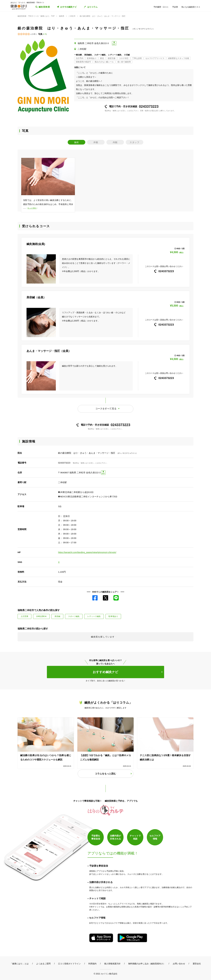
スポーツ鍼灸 (74, 616)
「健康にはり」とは (19, 964)
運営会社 (197, 964)
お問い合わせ (179, 964)
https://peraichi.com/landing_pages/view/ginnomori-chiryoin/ (87, 552)
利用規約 (92, 964)
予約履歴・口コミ (161, 7)
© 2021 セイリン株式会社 (105, 974)
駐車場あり (113, 616)
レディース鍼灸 (94, 616)
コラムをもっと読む (105, 774)
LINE (116, 598)
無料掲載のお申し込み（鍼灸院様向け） (147, 964)
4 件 (45, 34)
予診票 (175, 7)
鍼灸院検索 (44, 7)
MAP (114, 44)
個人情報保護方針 (112, 964)
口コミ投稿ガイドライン (69, 964)
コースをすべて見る (106, 409)
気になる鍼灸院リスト (191, 7)
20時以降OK (41, 616)
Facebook (95, 598)
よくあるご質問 (43, 964)
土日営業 (24, 616)
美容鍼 (57, 616)
